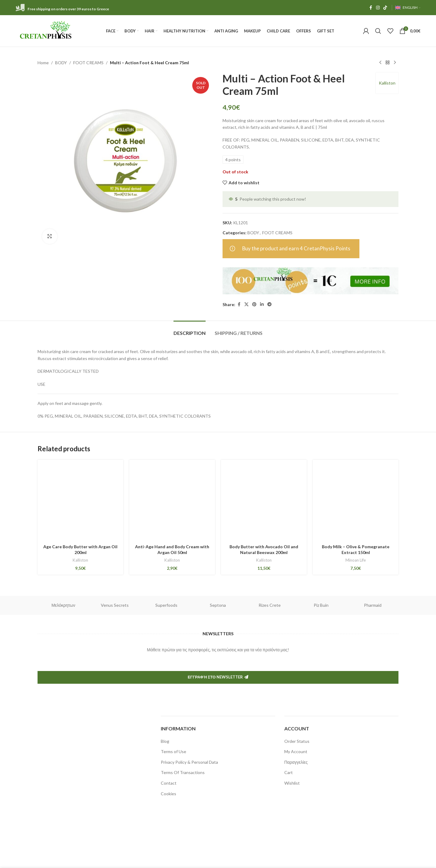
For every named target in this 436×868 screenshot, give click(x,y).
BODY (61, 63)
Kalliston (387, 83)
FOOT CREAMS (88, 63)
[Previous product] (380, 63)
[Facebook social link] (371, 8)
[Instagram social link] (378, 8)
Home (43, 63)
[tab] (190, 330)
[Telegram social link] (269, 304)
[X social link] (246, 304)
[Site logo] (46, 30)
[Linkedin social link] (262, 304)
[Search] (378, 31)
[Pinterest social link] (254, 304)
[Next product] (395, 63)
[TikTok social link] (385, 8)
